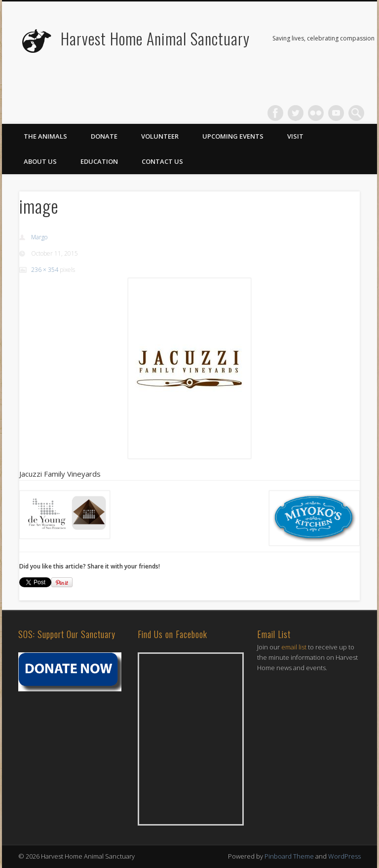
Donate (104, 136)
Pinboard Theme (289, 856)
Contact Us (162, 161)
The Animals (45, 136)
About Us (40, 161)
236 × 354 (45, 270)
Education (99, 161)
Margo (39, 237)
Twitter (296, 113)
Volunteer (160, 136)
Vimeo (336, 113)
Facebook (275, 113)
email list (294, 647)
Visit (295, 136)
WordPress (344, 856)
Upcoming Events (233, 136)
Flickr (316, 113)
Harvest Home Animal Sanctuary (155, 38)
